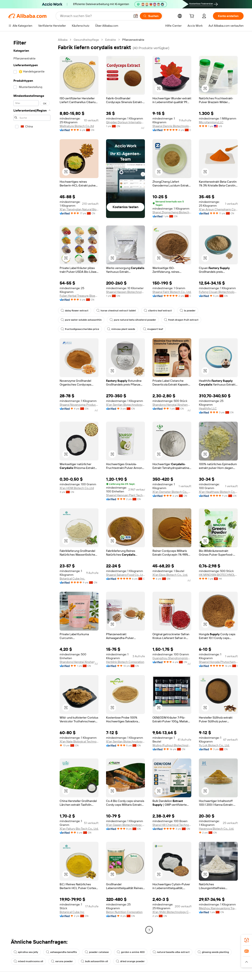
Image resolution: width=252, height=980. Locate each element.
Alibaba (63, 40)
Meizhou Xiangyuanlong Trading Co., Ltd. (218, 908)
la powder (188, 311)
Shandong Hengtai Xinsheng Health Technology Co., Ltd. (172, 405)
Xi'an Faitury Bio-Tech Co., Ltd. (79, 829)
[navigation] (32, 485)
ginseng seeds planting (213, 952)
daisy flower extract (75, 311)
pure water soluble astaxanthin (81, 320)
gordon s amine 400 (131, 952)
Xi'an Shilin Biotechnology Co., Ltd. (172, 912)
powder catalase (97, 952)
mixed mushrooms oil (28, 961)
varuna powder (62, 961)
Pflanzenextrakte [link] (133, 40)
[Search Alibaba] (95, 16)
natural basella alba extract (171, 952)
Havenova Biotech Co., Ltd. (216, 829)
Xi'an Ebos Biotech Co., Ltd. (170, 575)
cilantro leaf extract (158, 311)
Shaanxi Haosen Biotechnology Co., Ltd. (125, 292)
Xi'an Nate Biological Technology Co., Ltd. (79, 741)
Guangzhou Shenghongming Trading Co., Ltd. (172, 658)
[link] (247, 940)
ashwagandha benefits (61, 952)
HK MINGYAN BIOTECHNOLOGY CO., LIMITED (218, 575)
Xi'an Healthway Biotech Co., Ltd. (218, 492)
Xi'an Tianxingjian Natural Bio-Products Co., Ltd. (79, 209)
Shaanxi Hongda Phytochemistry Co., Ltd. (218, 662)
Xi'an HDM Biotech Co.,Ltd (77, 488)
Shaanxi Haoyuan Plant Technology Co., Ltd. (125, 495)
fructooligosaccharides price (80, 329)
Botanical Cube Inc (72, 912)
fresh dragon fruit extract (181, 320)
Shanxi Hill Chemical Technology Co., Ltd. (172, 825)
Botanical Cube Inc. (72, 579)
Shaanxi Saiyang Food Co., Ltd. (125, 575)
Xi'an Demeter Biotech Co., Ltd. (172, 492)
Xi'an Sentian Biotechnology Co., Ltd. (125, 405)
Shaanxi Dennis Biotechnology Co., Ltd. (172, 126)
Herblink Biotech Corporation (125, 662)
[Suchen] (151, 16)
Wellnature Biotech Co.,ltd (77, 126)
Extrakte (111, 40)
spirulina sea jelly (26, 952)
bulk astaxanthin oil (94, 961)
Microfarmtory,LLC (211, 122)
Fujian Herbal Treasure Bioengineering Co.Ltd (79, 296)
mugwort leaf (153, 329)
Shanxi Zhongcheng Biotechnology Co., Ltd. (172, 212)
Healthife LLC (208, 408)
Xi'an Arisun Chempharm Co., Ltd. (218, 209)
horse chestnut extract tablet (116, 311)
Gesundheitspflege (86, 40)
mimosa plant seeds (121, 329)
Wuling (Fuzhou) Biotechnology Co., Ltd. (172, 745)
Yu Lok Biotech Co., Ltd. (214, 745)
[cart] (193, 17)
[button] (136, 16)
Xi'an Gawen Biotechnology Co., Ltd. (125, 825)
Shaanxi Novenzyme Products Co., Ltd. (79, 405)
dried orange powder (130, 961)
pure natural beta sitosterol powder (133, 320)
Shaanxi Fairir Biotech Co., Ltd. (172, 292)
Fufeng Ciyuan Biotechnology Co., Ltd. (218, 292)
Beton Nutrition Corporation (124, 912)
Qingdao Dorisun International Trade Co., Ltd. (125, 122)
